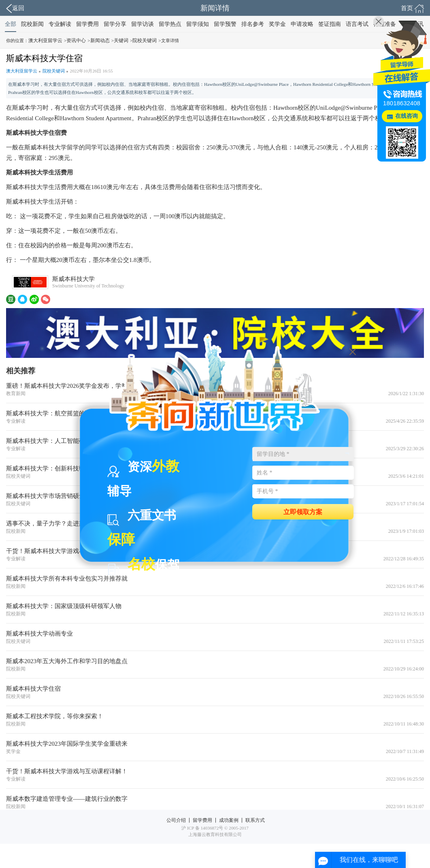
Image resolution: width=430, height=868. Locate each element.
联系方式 (255, 820)
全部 (11, 24)
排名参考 (253, 24)
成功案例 (229, 820)
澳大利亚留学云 (45, 40)
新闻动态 (100, 40)
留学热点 (170, 24)
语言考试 (357, 24)
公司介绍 (176, 820)
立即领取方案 (303, 512)
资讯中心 (76, 40)
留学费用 (87, 24)
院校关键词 (145, 40)
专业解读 (60, 24)
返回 (15, 9)
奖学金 (277, 24)
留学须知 (198, 24)
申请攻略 (302, 24)
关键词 (121, 40)
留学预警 (225, 24)
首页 (412, 9)
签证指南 (330, 24)
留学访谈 (143, 24)
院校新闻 (32, 24)
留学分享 (115, 24)
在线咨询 (407, 116)
